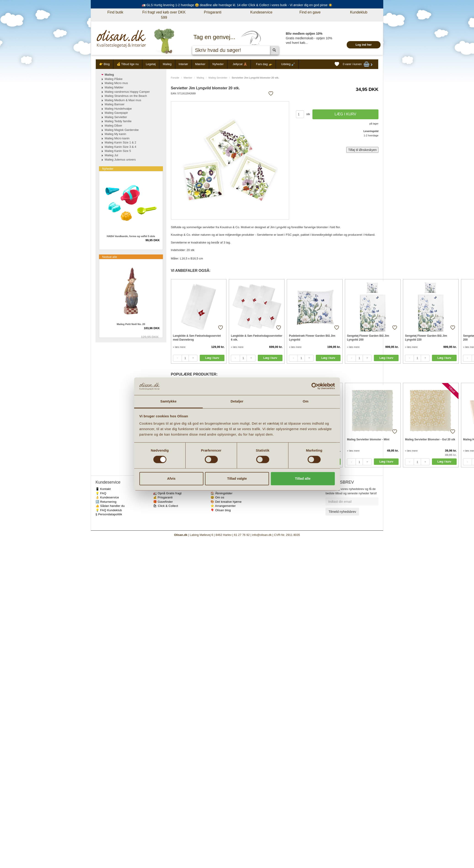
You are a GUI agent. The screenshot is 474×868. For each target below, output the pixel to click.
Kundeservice (261, 12)
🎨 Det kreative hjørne (226, 502)
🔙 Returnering (106, 502)
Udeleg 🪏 (288, 64)
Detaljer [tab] (237, 401)
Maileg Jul (111, 155)
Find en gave (310, 12)
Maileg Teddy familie (118, 121)
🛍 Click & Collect (166, 506)
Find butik (115, 12)
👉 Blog (104, 64)
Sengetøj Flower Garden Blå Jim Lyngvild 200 (368, 338)
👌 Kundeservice (107, 497)
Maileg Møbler (114, 87)
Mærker (200, 64)
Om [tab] (305, 401)
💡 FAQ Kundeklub (109, 510)
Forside (175, 78)
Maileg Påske (114, 79)
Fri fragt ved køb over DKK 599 (164, 15)
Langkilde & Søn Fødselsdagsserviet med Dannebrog (197, 338)
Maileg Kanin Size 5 (118, 151)
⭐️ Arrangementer (223, 506)
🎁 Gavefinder (163, 502)
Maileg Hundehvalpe (118, 109)
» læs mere (179, 347)
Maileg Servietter (218, 78)
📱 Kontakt (103, 489)
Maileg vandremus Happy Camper (127, 92)
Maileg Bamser (115, 104)
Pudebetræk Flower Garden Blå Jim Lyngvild (312, 338)
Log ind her (364, 45)
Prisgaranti (213, 12)
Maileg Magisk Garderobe (122, 130)
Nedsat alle (110, 257)
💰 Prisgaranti (163, 497)
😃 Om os (217, 497)
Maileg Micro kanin (117, 138)
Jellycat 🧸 (240, 64)
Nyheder (218, 64)
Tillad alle (303, 478)
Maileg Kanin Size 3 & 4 (120, 147)
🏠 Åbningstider (221, 493)
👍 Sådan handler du (110, 506)
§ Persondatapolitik (109, 514)
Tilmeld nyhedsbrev (342, 512)
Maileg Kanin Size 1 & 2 (120, 142)
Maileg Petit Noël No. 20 (131, 324)
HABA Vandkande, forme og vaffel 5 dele (131, 236)
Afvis (171, 478)
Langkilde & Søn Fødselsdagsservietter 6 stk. (257, 338)
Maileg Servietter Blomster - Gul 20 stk (430, 439)
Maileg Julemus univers (120, 160)
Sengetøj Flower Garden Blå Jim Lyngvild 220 (426, 338)
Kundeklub (359, 12)
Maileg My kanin (115, 134)
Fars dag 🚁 (264, 64)
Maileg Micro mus (116, 83)
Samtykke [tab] (169, 401)
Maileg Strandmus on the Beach (126, 96)
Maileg (167, 64)
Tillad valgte (237, 478)
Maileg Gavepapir (116, 113)
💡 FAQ (101, 493)
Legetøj (151, 64)
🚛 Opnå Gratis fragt (167, 493)
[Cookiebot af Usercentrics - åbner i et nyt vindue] (315, 386)
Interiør (183, 64)
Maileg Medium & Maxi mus (123, 100)
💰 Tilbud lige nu (128, 64)
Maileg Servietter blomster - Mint (368, 439)
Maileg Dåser (113, 126)
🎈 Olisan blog (221, 510)
